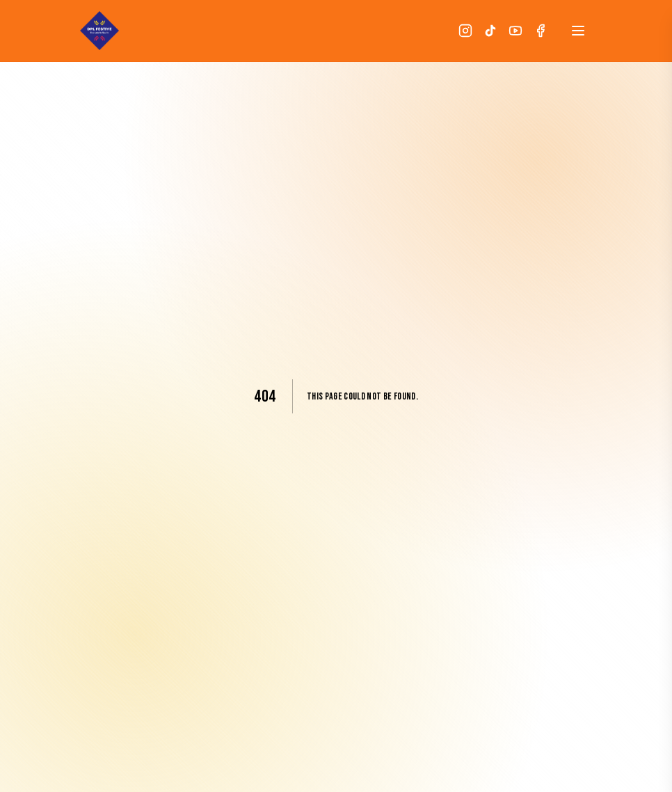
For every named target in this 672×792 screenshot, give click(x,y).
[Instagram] (465, 31)
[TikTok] (490, 31)
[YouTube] (515, 31)
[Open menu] (578, 31)
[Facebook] (541, 31)
